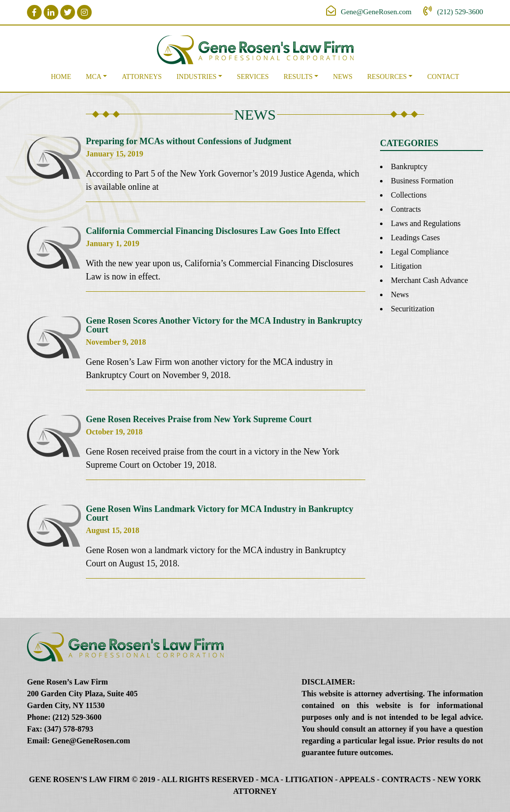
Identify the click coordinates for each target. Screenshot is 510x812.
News (343, 77)
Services (253, 77)
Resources (387, 77)
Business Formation (422, 181)
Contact (443, 77)
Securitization (413, 309)
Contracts (406, 209)
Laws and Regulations (426, 223)
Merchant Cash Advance (429, 280)
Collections (409, 195)
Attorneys (141, 77)
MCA (94, 77)
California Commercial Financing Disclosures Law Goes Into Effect (213, 231)
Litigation (406, 266)
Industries (197, 77)
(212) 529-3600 (460, 12)
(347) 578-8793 (69, 729)
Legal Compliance (420, 252)
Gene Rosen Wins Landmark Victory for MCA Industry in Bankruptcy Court (220, 513)
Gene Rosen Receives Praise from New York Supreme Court (199, 419)
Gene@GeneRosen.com (376, 12)
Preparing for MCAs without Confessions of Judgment (189, 141)
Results (298, 77)
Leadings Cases (415, 238)
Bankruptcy (409, 166)
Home (61, 77)
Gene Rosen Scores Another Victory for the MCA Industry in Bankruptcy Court (224, 325)
